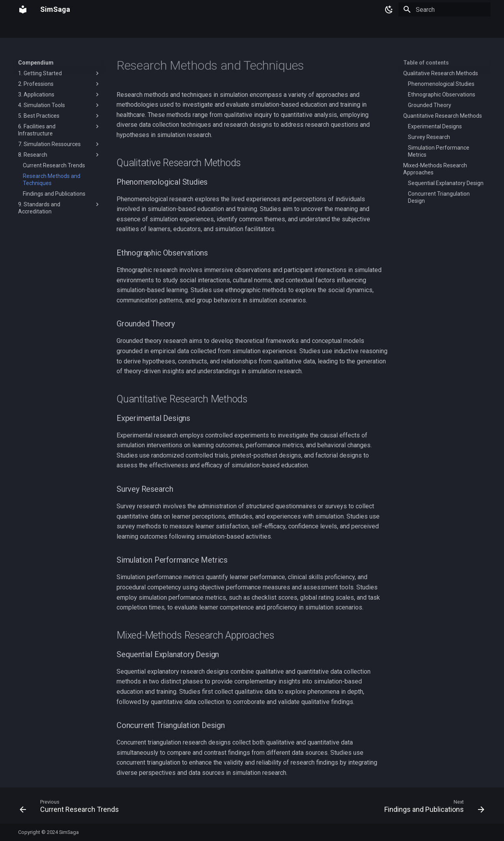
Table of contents (426, 63)
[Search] (445, 9)
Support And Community (242, 29)
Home (26, 29)
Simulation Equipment (113, 29)
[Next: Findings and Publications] (432, 808)
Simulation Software (176, 29)
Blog (288, 29)
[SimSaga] (23, 9)
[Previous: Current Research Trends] (71, 808)
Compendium (59, 29)
